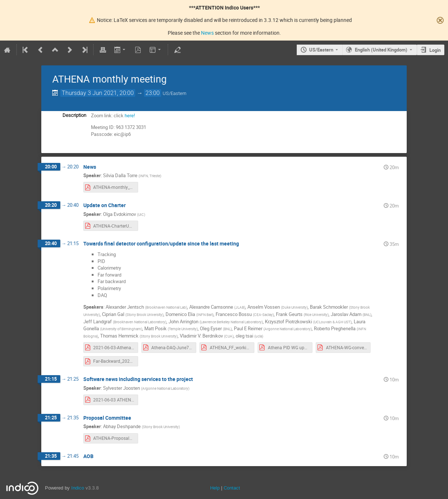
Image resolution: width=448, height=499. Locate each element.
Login (435, 50)
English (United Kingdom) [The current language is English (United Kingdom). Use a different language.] (381, 50)
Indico (78, 488)
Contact (232, 488)
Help (215, 488)
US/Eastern (321, 50)
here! (130, 115)
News (207, 33)
